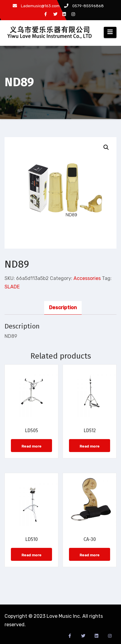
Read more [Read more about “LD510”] (31, 555)
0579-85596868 (84, 6)
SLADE (12, 287)
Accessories (87, 278)
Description (63, 308)
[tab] (63, 308)
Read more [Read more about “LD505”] (31, 446)
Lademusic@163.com (36, 6)
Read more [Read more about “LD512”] (90, 446)
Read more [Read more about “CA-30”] (90, 555)
